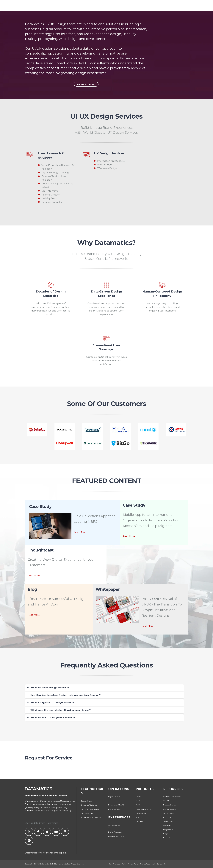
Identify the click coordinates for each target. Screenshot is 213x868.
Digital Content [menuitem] (114, 809)
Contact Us (161, 864)
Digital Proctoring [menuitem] (115, 832)
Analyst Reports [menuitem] (170, 809)
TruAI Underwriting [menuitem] (143, 809)
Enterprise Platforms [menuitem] (89, 805)
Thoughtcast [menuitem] (168, 821)
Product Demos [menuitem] (169, 805)
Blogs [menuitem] (165, 834)
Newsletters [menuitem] (168, 838)
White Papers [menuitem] (169, 813)
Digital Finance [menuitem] (114, 797)
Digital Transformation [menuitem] (90, 809)
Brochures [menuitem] (167, 817)
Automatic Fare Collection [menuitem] (91, 817)
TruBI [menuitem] (138, 805)
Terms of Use (145, 864)
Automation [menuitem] (113, 801)
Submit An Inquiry (86, 84)
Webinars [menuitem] (167, 825)
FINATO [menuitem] (139, 817)
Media (153, 864)
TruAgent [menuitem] (140, 821)
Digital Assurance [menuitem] (88, 813)
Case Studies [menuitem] (168, 801)
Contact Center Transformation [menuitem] (114, 826)
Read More (80, 532)
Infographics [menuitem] (168, 830)
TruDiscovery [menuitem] (141, 813)
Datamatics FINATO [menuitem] (116, 805)
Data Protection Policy (117, 864)
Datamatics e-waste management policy (46, 853)
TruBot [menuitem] (138, 797)
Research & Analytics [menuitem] (116, 836)
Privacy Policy (133, 864)
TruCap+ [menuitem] (139, 801)
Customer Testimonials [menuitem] (172, 797)
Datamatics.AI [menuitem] (86, 801)
